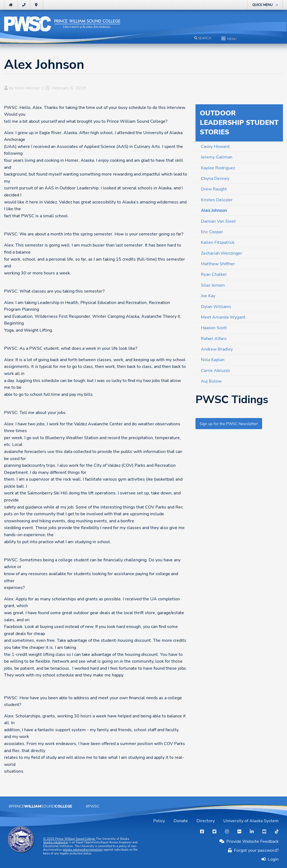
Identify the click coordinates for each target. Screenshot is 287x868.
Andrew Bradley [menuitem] (217, 349)
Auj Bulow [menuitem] (211, 381)
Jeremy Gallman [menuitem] (217, 157)
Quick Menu (262, 5)
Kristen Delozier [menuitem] (217, 200)
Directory (206, 821)
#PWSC (93, 806)
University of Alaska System (251, 821)
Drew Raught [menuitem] (214, 189)
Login (272, 859)
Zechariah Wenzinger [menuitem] (221, 253)
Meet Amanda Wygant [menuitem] (223, 317)
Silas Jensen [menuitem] (213, 285)
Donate (181, 821)
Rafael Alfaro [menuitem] (214, 339)
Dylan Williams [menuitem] (216, 307)
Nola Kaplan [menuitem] (213, 360)
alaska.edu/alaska (56, 842)
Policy (159, 821)
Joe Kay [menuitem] (208, 296)
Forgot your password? (253, 850)
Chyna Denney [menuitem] (215, 179)
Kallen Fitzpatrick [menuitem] (218, 242)
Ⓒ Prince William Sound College (69, 839)
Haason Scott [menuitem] (214, 328)
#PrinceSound (40, 806)
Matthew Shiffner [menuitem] (218, 264)
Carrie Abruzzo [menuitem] (215, 371)
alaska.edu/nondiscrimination (83, 850)
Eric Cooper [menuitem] (212, 232)
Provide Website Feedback (249, 841)
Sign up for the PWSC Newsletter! (229, 424)
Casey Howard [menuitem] (215, 147)
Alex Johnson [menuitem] (214, 210)
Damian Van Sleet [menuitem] (218, 221)
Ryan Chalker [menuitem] (214, 274)
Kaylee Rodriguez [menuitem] (218, 168)
